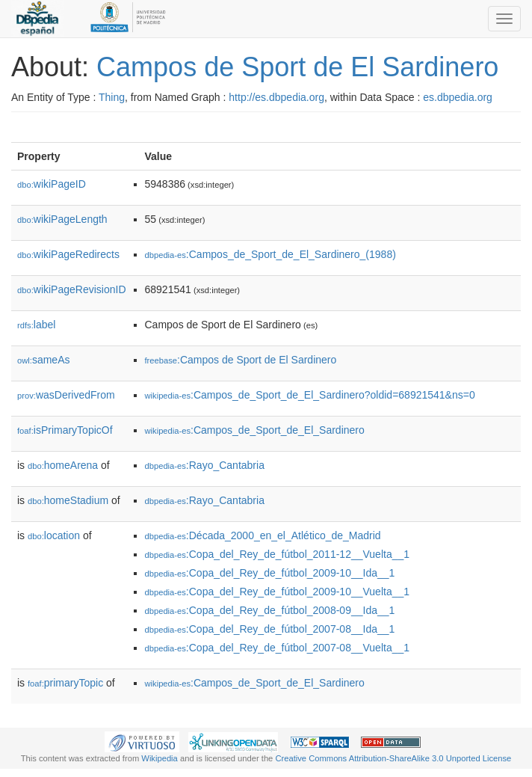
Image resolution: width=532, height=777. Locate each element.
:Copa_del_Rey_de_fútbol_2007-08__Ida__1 (270, 629)
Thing (112, 97)
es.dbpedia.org (458, 97)
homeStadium (68, 500)
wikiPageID (52, 184)
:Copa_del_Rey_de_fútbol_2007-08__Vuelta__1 (278, 648)
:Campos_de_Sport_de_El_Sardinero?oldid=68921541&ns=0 (310, 395)
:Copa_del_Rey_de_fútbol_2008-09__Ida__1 (270, 610)
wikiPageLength (62, 219)
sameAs (43, 360)
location (54, 535)
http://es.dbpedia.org (276, 97)
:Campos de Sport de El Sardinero (241, 360)
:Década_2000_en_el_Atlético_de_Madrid (263, 535)
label (36, 325)
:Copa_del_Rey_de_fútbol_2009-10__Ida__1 (270, 573)
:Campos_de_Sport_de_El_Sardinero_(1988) (270, 254)
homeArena (63, 465)
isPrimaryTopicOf (65, 430)
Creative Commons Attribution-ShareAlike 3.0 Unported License (393, 758)
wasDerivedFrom (66, 395)
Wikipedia (160, 758)
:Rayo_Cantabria (205, 465)
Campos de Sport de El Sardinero (297, 67)
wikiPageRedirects (68, 254)
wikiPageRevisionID (72, 289)
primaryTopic (65, 683)
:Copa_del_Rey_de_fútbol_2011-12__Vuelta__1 (278, 554)
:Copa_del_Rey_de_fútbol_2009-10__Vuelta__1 (278, 592)
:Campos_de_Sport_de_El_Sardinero (255, 430)
